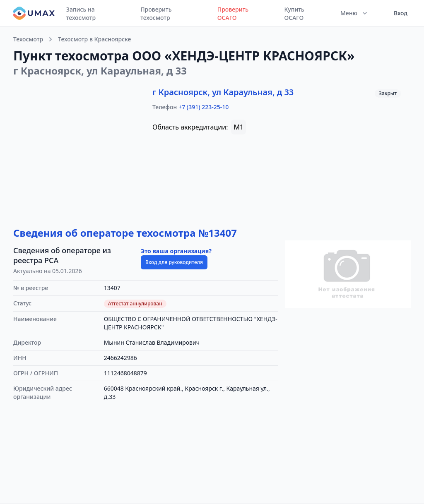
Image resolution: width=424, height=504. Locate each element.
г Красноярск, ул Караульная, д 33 (223, 92)
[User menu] (398, 13)
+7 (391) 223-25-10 (204, 107)
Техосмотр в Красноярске (94, 39)
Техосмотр (28, 39)
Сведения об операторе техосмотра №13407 (125, 233)
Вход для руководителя (174, 262)
